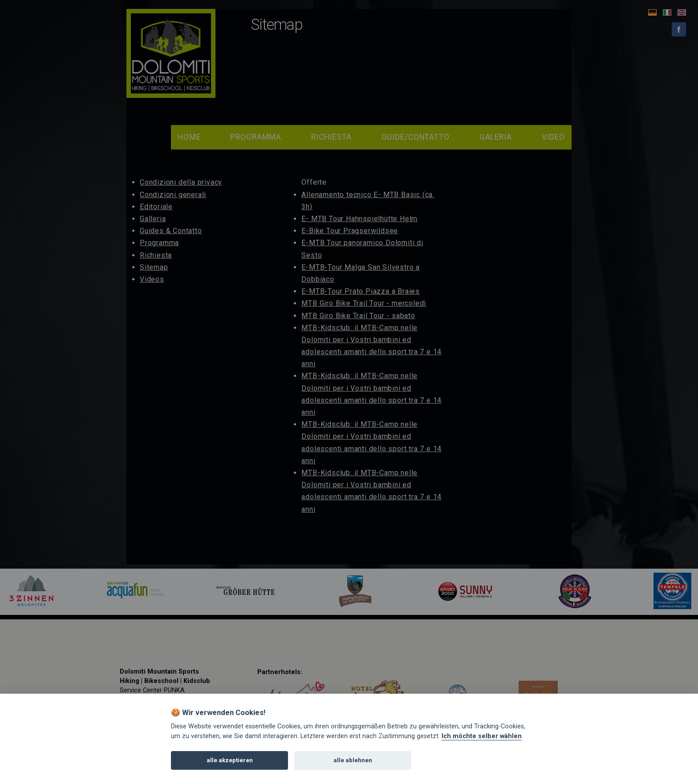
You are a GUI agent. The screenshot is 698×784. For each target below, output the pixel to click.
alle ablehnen (353, 764)
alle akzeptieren (230, 764)
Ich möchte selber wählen (482, 740)
